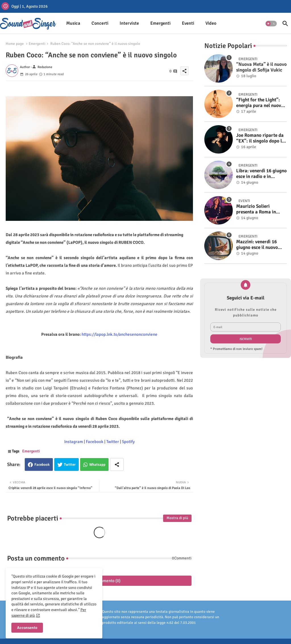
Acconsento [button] (27, 628)
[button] (271, 24)
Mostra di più (177, 518)
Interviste (129, 23)
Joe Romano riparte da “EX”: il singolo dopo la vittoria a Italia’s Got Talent (260, 138)
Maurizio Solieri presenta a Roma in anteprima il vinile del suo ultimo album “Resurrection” (259, 209)
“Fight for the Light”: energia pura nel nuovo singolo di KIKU (260, 103)
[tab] (73, 23)
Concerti (100, 23)
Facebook (42, 465)
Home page (15, 44)
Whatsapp (97, 465)
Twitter (70, 465)
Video (211, 23)
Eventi (188, 23)
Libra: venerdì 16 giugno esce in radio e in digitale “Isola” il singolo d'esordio (261, 174)
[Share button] (117, 464)
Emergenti (160, 23)
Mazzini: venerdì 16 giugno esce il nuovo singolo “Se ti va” (257, 245)
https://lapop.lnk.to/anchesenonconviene (119, 334)
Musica (73, 23)
